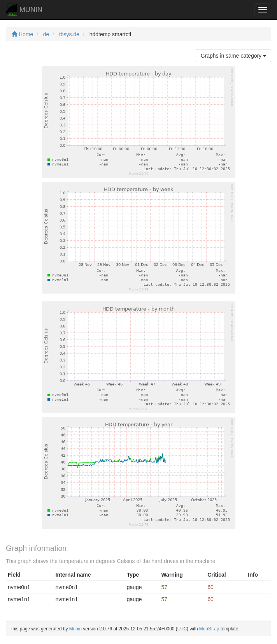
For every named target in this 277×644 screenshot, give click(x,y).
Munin (75, 629)
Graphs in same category (233, 56)
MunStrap (209, 629)
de (46, 34)
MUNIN (24, 10)
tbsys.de (69, 34)
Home (22, 34)
